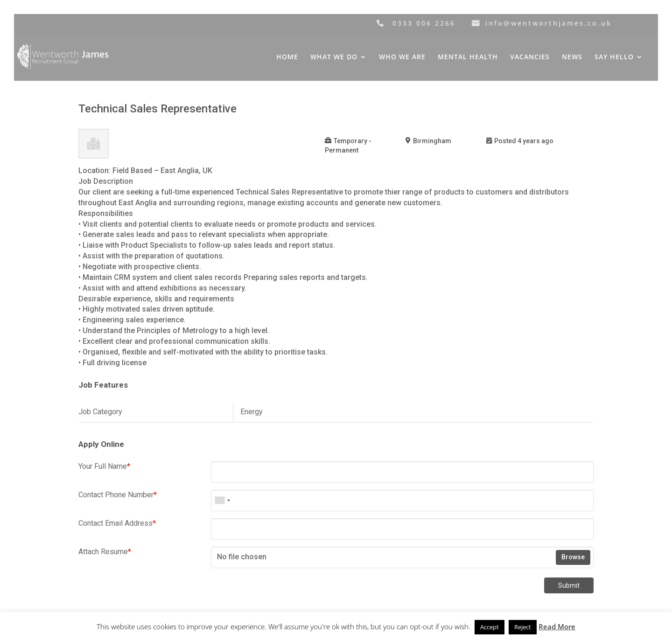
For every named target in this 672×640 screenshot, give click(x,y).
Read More (557, 626)
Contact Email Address (117, 523)
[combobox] (222, 501)
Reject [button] (523, 627)
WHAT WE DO (334, 57)
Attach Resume (105, 552)
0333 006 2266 (424, 23)
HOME (287, 57)
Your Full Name (104, 466)
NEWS (572, 57)
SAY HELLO (614, 57)
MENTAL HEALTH (468, 57)
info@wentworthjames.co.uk (549, 23)
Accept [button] (490, 627)
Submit (569, 585)
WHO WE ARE (402, 57)
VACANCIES (530, 57)
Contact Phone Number (118, 495)
